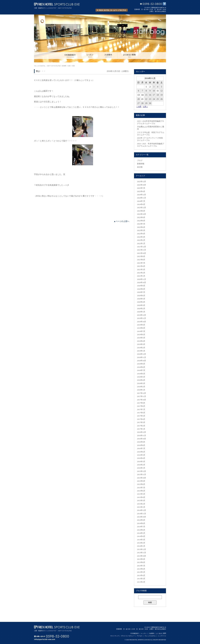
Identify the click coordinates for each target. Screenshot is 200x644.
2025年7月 (141, 188)
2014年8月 (141, 523)
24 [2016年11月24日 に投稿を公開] (154, 99)
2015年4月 (141, 497)
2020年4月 (141, 302)
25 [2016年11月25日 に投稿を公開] (158, 99)
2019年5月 (141, 338)
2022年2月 (141, 240)
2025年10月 (142, 185)
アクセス (140, 636)
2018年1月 (141, 390)
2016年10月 (142, 439)
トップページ (162, 636)
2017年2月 (141, 426)
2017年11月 (142, 396)
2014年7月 (141, 527)
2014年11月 (142, 514)
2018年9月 (141, 364)
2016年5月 (141, 455)
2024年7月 (141, 201)
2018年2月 (141, 387)
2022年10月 (142, 214)
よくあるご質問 (161, 633)
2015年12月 (142, 471)
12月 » (145, 107)
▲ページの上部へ (122, 221)
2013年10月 (142, 556)
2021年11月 (142, 250)
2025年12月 (142, 182)
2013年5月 (141, 572)
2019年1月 (141, 351)
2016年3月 (141, 462)
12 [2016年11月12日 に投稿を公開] (162, 91)
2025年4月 (141, 191)
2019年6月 (141, 335)
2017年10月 (142, 400)
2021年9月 (141, 256)
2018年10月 (142, 361)
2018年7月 (141, 370)
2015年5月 (141, 494)
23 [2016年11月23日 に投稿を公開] (150, 99)
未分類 (140, 167)
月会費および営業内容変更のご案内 (151, 128)
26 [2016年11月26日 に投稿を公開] (162, 99)
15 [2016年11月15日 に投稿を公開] (146, 95)
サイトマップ (115, 636)
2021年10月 (142, 253)
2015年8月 (141, 484)
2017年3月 (141, 422)
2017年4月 (141, 419)
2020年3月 (141, 305)
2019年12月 (142, 315)
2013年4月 (141, 575)
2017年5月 (141, 416)
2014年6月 (141, 530)
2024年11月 (142, 198)
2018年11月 (142, 357)
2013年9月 (141, 559)
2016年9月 (141, 442)
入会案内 (151, 633)
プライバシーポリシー (128, 636)
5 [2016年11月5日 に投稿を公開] (162, 87)
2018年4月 (141, 380)
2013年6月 (141, 569)
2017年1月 (141, 429)
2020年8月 (141, 289)
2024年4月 (141, 204)
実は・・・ (41, 71)
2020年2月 (141, 309)
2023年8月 (141, 211)
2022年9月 (141, 217)
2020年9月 (141, 286)
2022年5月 (141, 230)
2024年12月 (142, 195)
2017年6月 (141, 413)
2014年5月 (141, 533)
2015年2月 (141, 504)
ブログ (140, 161)
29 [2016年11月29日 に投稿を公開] (146, 103)
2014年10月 (142, 517)
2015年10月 (142, 478)
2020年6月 (141, 296)
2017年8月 (141, 406)
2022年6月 (141, 227)
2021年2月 (141, 273)
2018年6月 (141, 374)
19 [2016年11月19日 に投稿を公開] (162, 95)
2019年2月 (141, 348)
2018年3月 (141, 383)
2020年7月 (141, 292)
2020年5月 (141, 299)
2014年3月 (141, 540)
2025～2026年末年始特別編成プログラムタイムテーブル (151, 122)
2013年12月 (142, 549)
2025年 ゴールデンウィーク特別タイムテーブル (150, 139)
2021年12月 (142, 247)
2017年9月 (141, 403)
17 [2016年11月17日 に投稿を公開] (154, 95)
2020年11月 (142, 279)
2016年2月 (141, 465)
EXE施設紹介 (135, 633)
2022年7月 (141, 224)
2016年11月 (142, 436)
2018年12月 (142, 354)
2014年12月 (142, 510)
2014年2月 (141, 543)
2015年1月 (141, 507)
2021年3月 (141, 270)
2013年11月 (142, 553)
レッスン (144, 633)
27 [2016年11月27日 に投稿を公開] (138, 103)
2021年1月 (141, 276)
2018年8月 (141, 367)
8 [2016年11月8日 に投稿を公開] (146, 91)
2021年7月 (141, 263)
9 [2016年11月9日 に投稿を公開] (150, 91)
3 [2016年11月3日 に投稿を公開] (154, 87)
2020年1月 (141, 312)
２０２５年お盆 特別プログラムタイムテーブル (151, 134)
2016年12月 (142, 432)
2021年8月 (141, 260)
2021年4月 (141, 266)
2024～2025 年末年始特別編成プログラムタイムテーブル (151, 145)
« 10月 (139, 107)
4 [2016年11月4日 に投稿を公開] (158, 87)
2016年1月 (141, 468)
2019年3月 (141, 344)
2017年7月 (141, 410)
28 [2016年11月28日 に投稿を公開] (142, 103)
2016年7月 (141, 449)
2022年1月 (141, 244)
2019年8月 (141, 328)
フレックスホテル (150, 636)
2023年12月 (142, 208)
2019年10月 (142, 322)
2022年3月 (141, 237)
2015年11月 (142, 475)
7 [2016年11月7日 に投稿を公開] (142, 91)
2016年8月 (141, 445)
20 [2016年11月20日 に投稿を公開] (138, 99)
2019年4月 (141, 341)
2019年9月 (141, 325)
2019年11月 (142, 318)
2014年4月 (141, 536)
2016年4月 (141, 458)
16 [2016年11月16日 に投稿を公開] (150, 95)
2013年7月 (141, 566)
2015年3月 (141, 501)
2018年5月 (141, 377)
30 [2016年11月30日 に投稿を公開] (150, 103)
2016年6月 (141, 452)
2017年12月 (142, 393)
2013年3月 (141, 579)
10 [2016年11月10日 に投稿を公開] (154, 91)
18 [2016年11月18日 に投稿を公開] (158, 95)
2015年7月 (141, 488)
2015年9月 (141, 481)
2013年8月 (141, 562)
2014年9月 (141, 520)
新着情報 (141, 164)
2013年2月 (141, 582)
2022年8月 (141, 221)
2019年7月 (141, 331)
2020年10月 (142, 283)
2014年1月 (141, 546)
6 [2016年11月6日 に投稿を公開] (138, 91)
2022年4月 (141, 234)
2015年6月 (141, 491)
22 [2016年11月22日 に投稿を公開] (146, 99)
